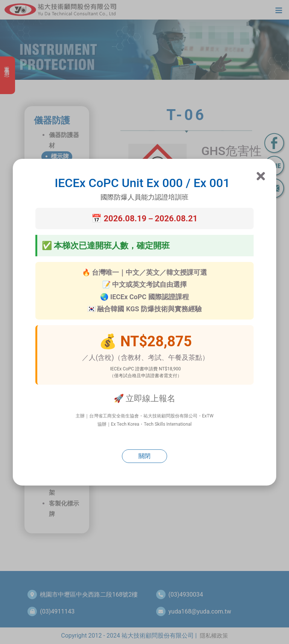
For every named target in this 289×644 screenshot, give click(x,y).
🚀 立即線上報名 (144, 398)
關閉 (144, 456)
